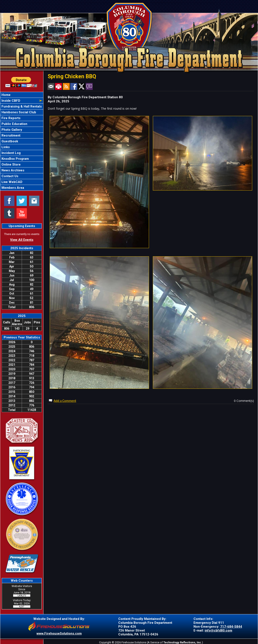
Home (6, 95)
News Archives (12, 170)
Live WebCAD (12, 182)
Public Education (14, 124)
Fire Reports (11, 118)
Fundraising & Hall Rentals (21, 106)
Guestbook (9, 141)
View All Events (22, 240)
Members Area (12, 188)
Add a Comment (65, 401)
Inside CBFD (10, 101)
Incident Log (11, 153)
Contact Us (9, 176)
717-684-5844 (231, 627)
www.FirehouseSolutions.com (59, 633)
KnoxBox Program (15, 159)
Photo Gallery (11, 130)
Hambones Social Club (18, 112)
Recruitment (11, 135)
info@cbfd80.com (218, 630)
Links (5, 147)
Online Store (11, 164)
